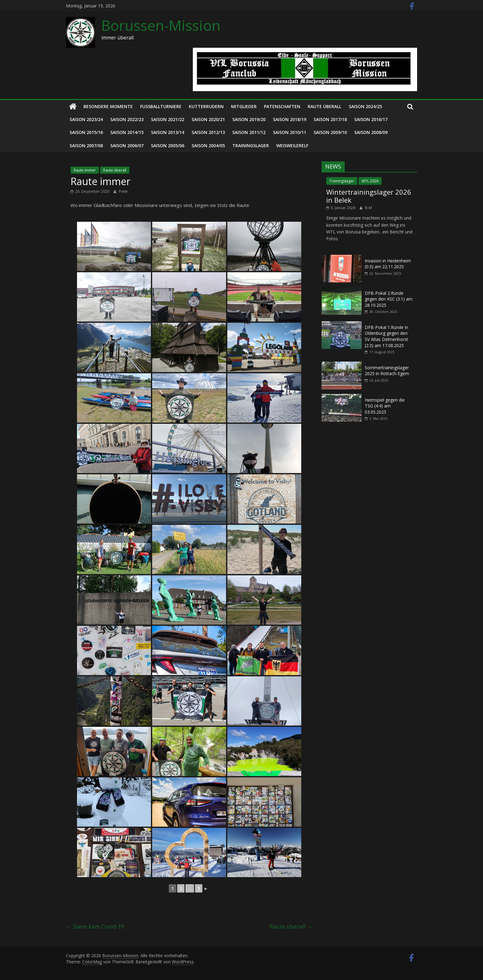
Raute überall (325, 106)
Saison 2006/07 (127, 146)
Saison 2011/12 (249, 132)
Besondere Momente (108, 106)
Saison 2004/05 (208, 146)
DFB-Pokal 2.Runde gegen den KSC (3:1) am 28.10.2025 (389, 299)
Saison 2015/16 (86, 132)
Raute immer (85, 170)
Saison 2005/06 (168, 146)
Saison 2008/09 (371, 132)
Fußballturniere (161, 106)
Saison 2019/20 (249, 119)
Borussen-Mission (161, 25)
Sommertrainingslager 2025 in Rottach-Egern (387, 371)
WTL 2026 (370, 181)
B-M (368, 208)
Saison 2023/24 (86, 119)
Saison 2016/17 (371, 119)
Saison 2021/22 (168, 119)
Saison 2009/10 (330, 132)
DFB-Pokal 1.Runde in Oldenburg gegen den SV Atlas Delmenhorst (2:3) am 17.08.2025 (386, 336)
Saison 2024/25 (365, 106)
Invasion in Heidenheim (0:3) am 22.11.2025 (388, 264)
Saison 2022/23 (127, 119)
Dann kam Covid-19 (95, 926)
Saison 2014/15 (127, 132)
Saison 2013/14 (168, 132)
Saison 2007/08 (86, 146)
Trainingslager (251, 146)
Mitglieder (244, 106)
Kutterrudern (206, 106)
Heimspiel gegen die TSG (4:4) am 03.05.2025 (385, 406)
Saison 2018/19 (290, 119)
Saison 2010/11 (290, 132)
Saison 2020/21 (208, 119)
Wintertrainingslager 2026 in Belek (369, 196)
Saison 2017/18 (330, 119)
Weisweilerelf (292, 146)
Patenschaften (282, 106)
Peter (124, 191)
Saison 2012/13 (208, 132)
